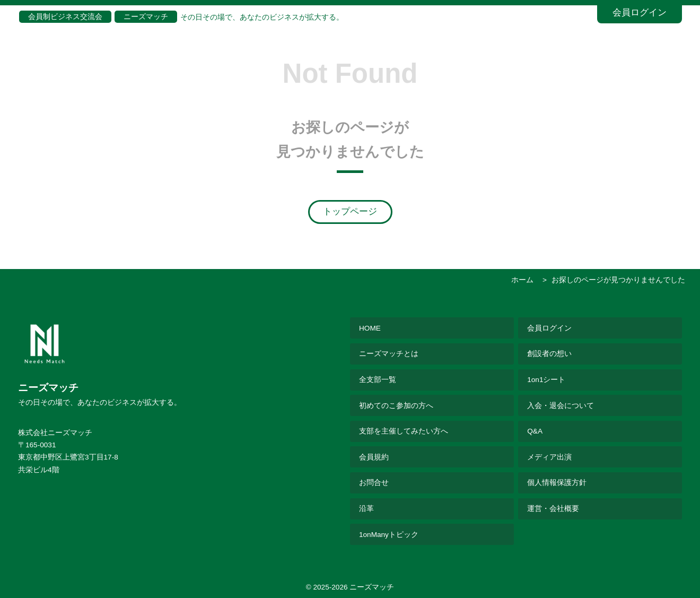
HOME (370, 328)
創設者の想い (549, 354)
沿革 (366, 509)
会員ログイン (640, 12)
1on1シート (546, 380)
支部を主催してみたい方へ (404, 431)
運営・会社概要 (553, 509)
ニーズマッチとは (389, 354)
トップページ (350, 211)
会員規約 (374, 457)
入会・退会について (561, 406)
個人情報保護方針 (557, 483)
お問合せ (374, 483)
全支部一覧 (378, 380)
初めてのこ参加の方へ (396, 406)
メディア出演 (549, 457)
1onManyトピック (389, 535)
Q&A (535, 431)
